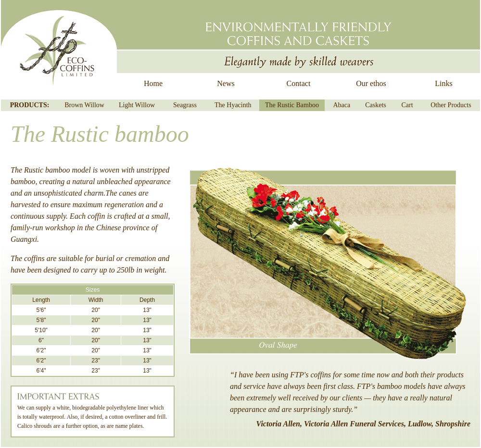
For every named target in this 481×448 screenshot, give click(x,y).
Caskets (376, 105)
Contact (299, 83)
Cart (407, 105)
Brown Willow (84, 105)
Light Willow (137, 105)
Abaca (342, 105)
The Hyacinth (233, 105)
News (226, 83)
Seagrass (185, 105)
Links (443, 83)
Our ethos (371, 83)
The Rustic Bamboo (292, 105)
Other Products (451, 105)
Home (153, 83)
